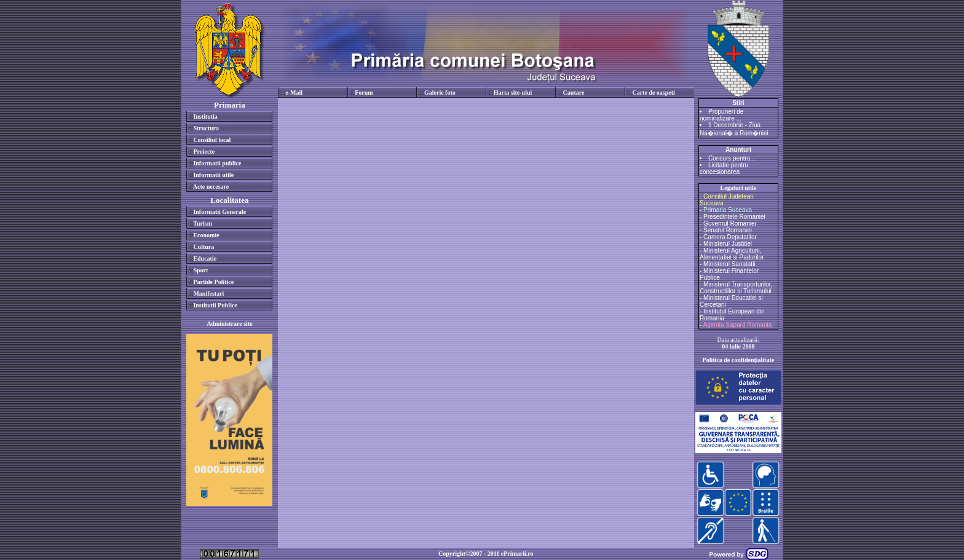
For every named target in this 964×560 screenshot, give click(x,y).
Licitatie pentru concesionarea (724, 168)
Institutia (205, 116)
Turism (203, 223)
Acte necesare (211, 187)
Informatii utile (213, 175)
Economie (206, 235)
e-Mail (294, 93)
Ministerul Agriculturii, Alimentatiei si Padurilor (732, 254)
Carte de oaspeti (653, 93)
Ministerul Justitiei (728, 244)
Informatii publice (217, 163)
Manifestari (208, 294)
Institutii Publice (215, 305)
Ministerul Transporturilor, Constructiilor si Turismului (736, 288)
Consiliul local (212, 140)
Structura (206, 128)
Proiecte (204, 152)
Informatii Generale (219, 212)
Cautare (574, 93)
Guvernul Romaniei (730, 223)
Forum (364, 93)
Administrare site (230, 324)
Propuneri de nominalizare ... (721, 115)
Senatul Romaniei (728, 230)
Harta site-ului (513, 93)
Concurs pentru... (732, 158)
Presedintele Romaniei (734, 217)
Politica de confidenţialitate (739, 360)
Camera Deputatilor (730, 237)
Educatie (205, 258)
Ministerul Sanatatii (729, 264)
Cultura (203, 247)
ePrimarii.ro (517, 554)
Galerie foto (440, 93)
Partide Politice (213, 282)
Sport (200, 270)
